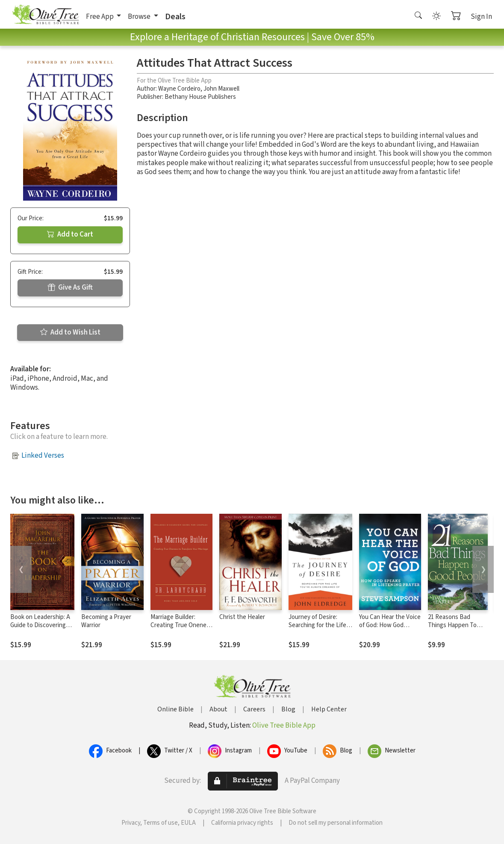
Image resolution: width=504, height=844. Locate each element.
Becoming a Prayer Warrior (106, 621)
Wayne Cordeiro (179, 89)
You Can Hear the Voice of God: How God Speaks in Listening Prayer (390, 629)
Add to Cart (70, 234)
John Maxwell (221, 89)
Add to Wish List (70, 332)
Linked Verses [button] (43, 456)
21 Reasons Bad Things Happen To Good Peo (452, 625)
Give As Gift (70, 287)
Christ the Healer (242, 617)
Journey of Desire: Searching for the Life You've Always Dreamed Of (320, 629)
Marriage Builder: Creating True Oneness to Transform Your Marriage (181, 629)
